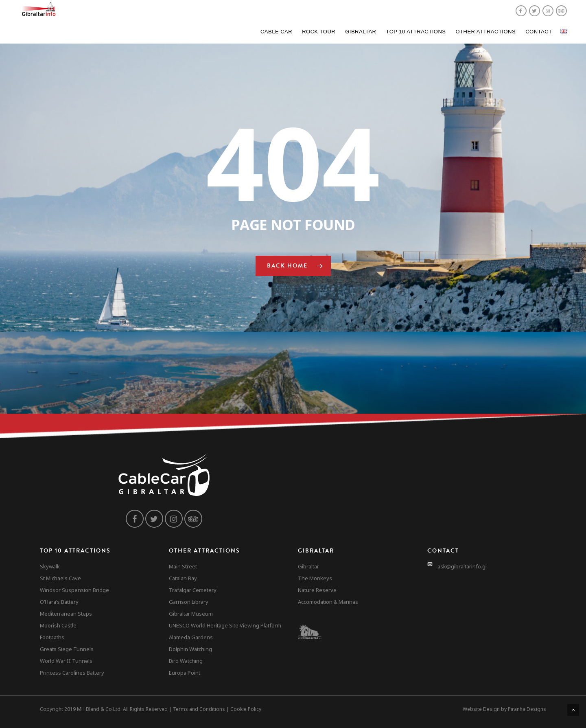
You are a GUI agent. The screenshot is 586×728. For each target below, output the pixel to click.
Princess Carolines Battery (72, 673)
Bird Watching (186, 661)
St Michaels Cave (60, 578)
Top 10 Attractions (416, 32)
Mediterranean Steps (66, 614)
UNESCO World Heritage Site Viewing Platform (225, 625)
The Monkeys (315, 578)
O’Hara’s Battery (59, 602)
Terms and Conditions (199, 709)
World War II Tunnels (66, 661)
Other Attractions (485, 32)
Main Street (183, 566)
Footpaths (52, 637)
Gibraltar (361, 32)
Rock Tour (319, 32)
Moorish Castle (58, 625)
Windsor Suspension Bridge (74, 590)
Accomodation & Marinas (328, 602)
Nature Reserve (317, 590)
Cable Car (276, 32)
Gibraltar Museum (191, 614)
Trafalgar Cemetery (193, 590)
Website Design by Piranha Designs (504, 709)
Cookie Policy (246, 709)
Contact (539, 32)
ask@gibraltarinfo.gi (462, 566)
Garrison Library (189, 602)
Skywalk (50, 566)
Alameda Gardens (191, 637)
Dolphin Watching (190, 649)
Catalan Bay (183, 578)
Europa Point (185, 673)
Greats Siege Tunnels (67, 649)
